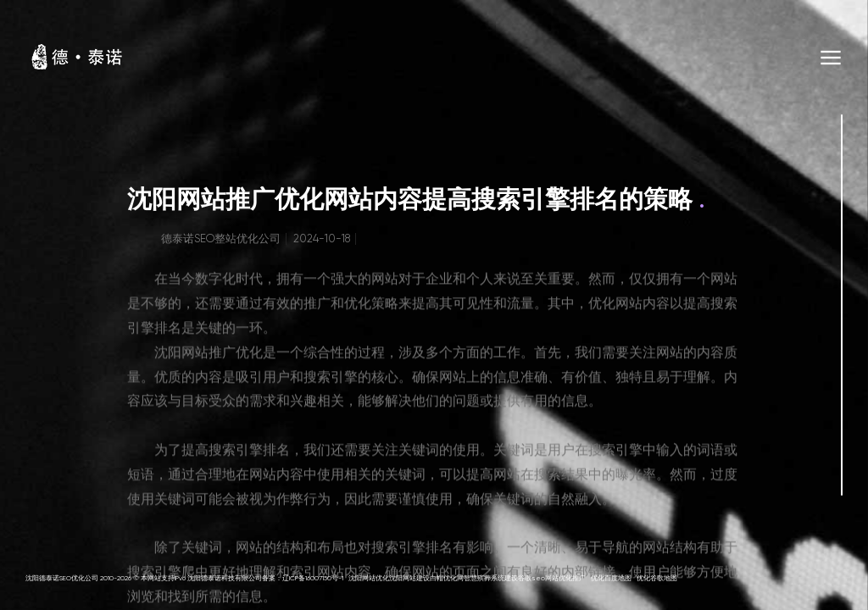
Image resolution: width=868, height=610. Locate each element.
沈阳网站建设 (409, 578)
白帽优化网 (447, 578)
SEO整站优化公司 (237, 242)
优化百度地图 (611, 578)
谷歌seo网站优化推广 (552, 578)
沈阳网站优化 (369, 578)
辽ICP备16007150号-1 (313, 578)
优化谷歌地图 (657, 578)
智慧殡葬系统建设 (491, 578)
